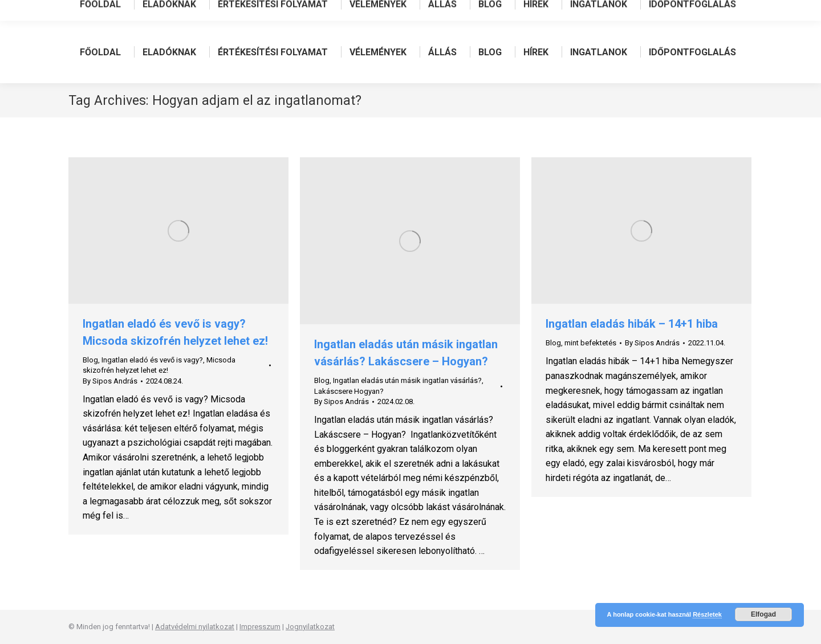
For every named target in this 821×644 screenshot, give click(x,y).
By (110, 381)
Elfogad (763, 614)
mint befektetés (590, 343)
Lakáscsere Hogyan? (349, 391)
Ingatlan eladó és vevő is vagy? (152, 360)
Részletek (707, 614)
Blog (90, 360)
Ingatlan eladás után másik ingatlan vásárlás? (407, 380)
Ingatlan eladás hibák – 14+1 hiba (632, 324)
